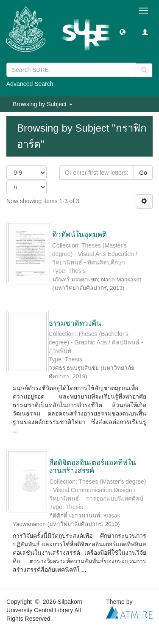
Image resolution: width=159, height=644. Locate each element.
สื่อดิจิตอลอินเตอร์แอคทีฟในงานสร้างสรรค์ (93, 467)
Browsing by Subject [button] (43, 104)
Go (143, 173)
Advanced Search (30, 84)
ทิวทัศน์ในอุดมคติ (79, 235)
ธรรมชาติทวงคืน (75, 323)
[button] (123, 32)
